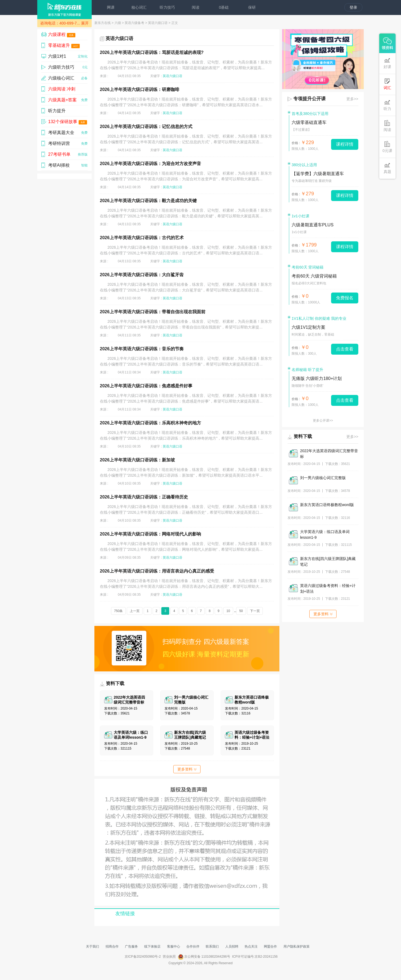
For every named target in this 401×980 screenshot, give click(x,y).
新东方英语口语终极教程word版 (327, 505)
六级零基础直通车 (309, 122)
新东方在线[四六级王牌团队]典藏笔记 (328, 561)
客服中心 (174, 946)
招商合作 (112, 946)
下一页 (255, 611)
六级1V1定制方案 (309, 327)
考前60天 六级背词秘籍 (314, 276)
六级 (118, 23)
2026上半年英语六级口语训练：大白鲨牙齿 (142, 275)
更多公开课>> (323, 421)
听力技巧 (167, 7)
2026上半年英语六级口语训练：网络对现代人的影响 (150, 534)
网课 (111, 7)
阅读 (196, 7)
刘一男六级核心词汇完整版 (323, 478)
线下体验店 (152, 946)
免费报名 (345, 298)
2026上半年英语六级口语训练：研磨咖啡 (140, 89)
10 (228, 611)
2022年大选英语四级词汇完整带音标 (329, 454)
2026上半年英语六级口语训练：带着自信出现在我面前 (153, 312)
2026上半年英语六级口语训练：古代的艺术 (142, 238)
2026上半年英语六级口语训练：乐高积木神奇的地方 (150, 423)
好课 (387, 63)
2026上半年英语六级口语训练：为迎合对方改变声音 (150, 164)
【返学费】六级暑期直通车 (318, 174)
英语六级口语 (158, 23)
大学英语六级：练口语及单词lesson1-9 (325, 535)
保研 (252, 7)
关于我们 (92, 946)
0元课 (387, 147)
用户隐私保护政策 (297, 946)
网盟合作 (270, 946)
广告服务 (131, 946)
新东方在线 (103, 23)
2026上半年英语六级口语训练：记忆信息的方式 (146, 127)
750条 (118, 611)
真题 (387, 168)
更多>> (352, 99)
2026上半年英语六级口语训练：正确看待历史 (144, 497)
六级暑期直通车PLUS (313, 225)
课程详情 (345, 144)
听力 (387, 105)
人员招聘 (232, 946)
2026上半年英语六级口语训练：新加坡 (137, 460)
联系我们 (212, 946)
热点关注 (251, 946)
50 (241, 611)
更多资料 (187, 769)
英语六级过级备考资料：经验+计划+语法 (328, 588)
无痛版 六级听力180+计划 (317, 378)
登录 (353, 7)
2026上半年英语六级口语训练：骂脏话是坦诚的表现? (152, 52)
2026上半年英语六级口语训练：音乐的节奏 (142, 349)
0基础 (224, 7)
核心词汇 (139, 7)
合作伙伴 (193, 946)
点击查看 (345, 349)
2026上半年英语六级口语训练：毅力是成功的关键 (148, 201)
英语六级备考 (134, 23)
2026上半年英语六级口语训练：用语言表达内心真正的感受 (157, 571)
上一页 (135, 611)
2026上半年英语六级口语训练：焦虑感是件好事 (146, 386)
